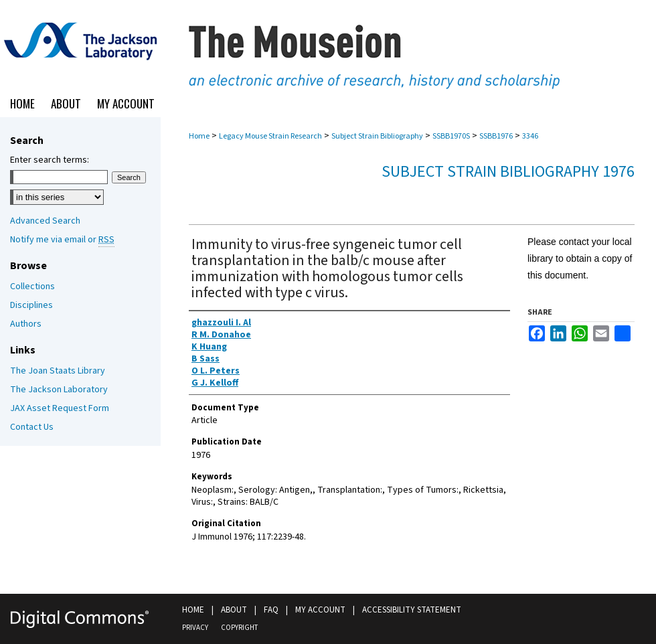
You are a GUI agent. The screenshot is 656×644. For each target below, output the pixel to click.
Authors (26, 324)
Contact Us (32, 427)
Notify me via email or (62, 240)
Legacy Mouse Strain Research (270, 136)
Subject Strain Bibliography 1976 (508, 172)
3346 (530, 136)
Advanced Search (45, 221)
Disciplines (31, 305)
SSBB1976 (496, 136)
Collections (32, 287)
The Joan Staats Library (58, 371)
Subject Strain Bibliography (377, 136)
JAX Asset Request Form (60, 408)
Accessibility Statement (412, 610)
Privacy (195, 628)
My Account (320, 610)
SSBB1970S (451, 136)
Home (199, 136)
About (234, 610)
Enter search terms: (50, 160)
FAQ (271, 610)
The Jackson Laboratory (59, 390)
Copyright (239, 628)
